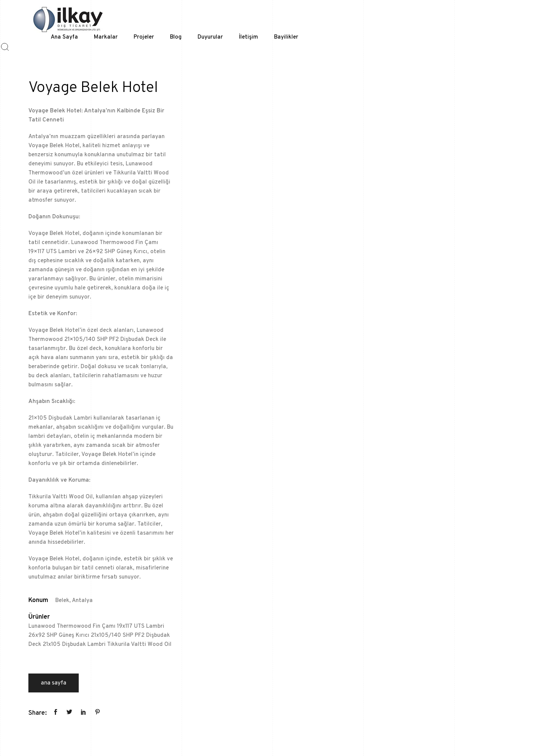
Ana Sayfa (54, 683)
